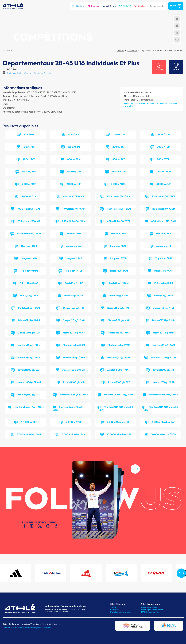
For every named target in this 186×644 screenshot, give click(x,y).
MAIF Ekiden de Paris (151, 612)
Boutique (94, 6)
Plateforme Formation (121, 612)
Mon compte (157, 6)
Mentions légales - (34, 627)
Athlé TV (125, 6)
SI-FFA (113, 607)
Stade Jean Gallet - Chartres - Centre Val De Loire (29, 73)
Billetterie (78, 6)
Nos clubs (140, 6)
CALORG (115, 610)
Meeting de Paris (149, 607)
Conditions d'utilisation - (14, 627)
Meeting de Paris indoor (152, 610)
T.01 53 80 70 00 (52, 611)
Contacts (47, 627)
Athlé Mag (109, 6)
